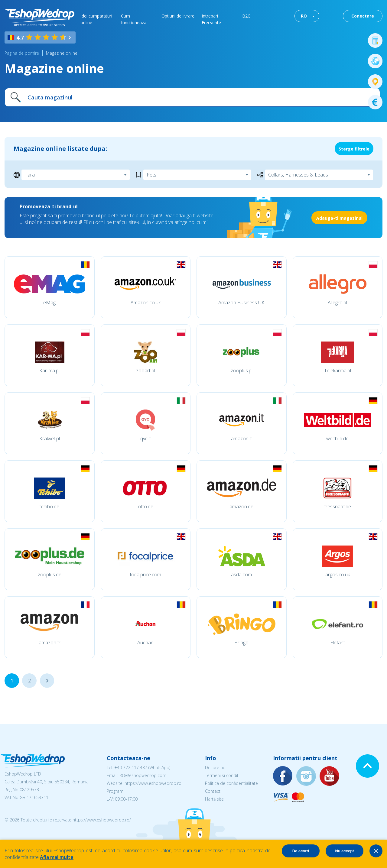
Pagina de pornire (22, 53)
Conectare (363, 16)
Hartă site (214, 799)
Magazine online (62, 53)
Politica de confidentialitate (231, 783)
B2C (246, 16)
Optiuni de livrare (178, 16)
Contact (213, 791)
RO (304, 16)
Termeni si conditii (223, 775)
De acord (301, 851)
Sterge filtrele (354, 149)
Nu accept (344, 851)
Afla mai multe (57, 857)
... (47, 681)
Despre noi (216, 768)
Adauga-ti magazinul (339, 218)
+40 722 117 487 (131, 768)
